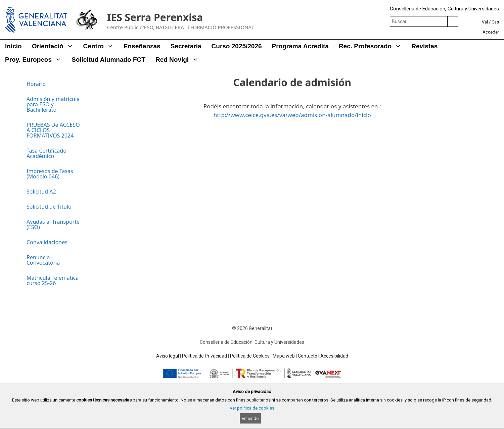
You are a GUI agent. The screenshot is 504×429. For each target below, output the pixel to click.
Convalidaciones (47, 242)
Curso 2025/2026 (237, 46)
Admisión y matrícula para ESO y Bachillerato (53, 104)
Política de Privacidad (204, 356)
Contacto (308, 356)
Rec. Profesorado (373, 46)
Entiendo (250, 418)
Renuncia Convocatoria (43, 260)
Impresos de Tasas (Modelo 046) (50, 174)
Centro (101, 46)
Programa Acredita (300, 46)
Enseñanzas (142, 46)
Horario (36, 84)
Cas (495, 22)
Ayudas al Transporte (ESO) (53, 224)
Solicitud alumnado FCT (108, 60)
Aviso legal (168, 356)
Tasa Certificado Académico (47, 153)
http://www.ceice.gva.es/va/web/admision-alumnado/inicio (292, 115)
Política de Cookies (250, 356)
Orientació (55, 46)
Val (485, 22)
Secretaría (186, 46)
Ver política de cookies (252, 408)
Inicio (13, 46)
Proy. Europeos (36, 60)
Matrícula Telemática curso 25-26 (53, 280)
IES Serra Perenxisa (155, 17)
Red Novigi (179, 60)
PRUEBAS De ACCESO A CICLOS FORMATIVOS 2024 (53, 130)
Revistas (424, 46)
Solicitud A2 (41, 192)
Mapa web (284, 356)
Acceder (491, 32)
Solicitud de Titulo (49, 207)
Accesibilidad (334, 356)
